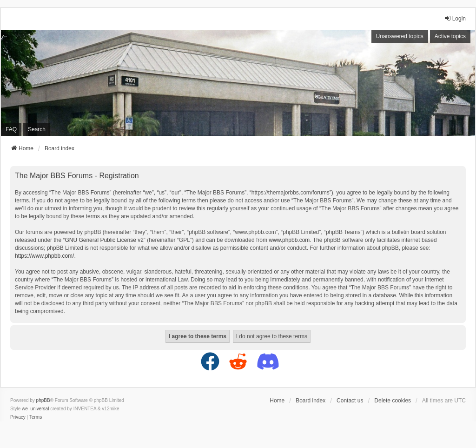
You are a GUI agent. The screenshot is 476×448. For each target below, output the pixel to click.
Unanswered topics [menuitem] (400, 36)
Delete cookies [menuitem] (393, 401)
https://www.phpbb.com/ (44, 256)
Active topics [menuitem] (450, 36)
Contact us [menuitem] (350, 401)
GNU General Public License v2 (104, 240)
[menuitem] (18, 417)
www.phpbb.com (289, 240)
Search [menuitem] (37, 129)
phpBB (43, 400)
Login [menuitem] (455, 18)
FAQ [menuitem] (11, 129)
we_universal (35, 409)
